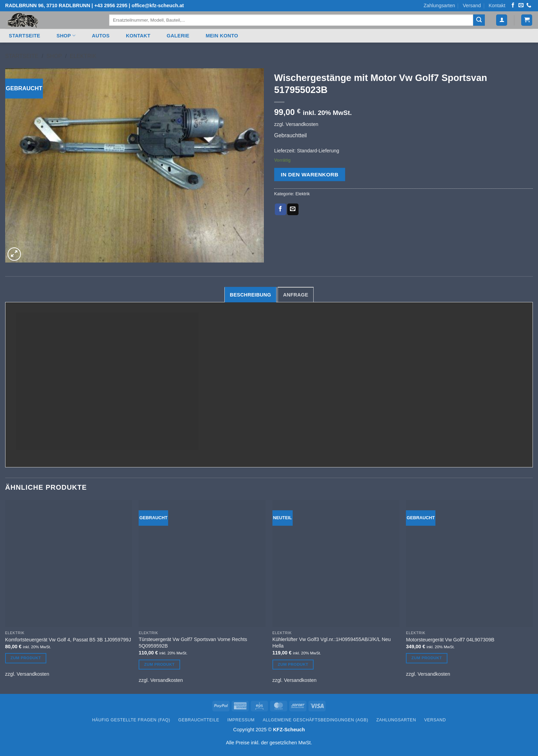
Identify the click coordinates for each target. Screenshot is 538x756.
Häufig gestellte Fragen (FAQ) (131, 720)
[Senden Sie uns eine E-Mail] (521, 5)
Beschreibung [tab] (250, 295)
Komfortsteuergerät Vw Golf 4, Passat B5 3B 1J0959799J (68, 640)
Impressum (241, 720)
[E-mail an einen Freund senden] (293, 209)
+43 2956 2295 (111, 5)
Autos (101, 36)
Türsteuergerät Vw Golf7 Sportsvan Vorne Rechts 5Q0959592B (193, 643)
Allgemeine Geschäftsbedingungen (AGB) (315, 720)
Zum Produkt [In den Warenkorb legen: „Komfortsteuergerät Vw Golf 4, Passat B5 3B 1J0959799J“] (26, 658)
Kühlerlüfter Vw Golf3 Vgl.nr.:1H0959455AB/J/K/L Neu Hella (332, 643)
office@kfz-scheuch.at (157, 5)
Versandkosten (302, 124)
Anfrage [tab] (296, 295)
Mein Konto (222, 36)
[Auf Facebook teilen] (280, 209)
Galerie (178, 36)
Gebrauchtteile (199, 720)
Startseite (25, 36)
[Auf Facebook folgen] (513, 5)
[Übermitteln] (479, 20)
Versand (472, 5)
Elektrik (83, 56)
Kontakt (497, 5)
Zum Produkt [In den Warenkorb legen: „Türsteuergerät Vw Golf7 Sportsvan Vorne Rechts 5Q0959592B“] (159, 664)
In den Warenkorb (310, 175)
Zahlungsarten (439, 5)
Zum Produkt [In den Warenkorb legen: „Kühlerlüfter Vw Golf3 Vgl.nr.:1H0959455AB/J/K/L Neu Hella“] (293, 664)
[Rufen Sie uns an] (529, 5)
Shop (66, 36)
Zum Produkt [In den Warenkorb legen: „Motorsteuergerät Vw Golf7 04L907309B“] (427, 658)
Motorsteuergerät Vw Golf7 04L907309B (450, 640)
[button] (502, 20)
